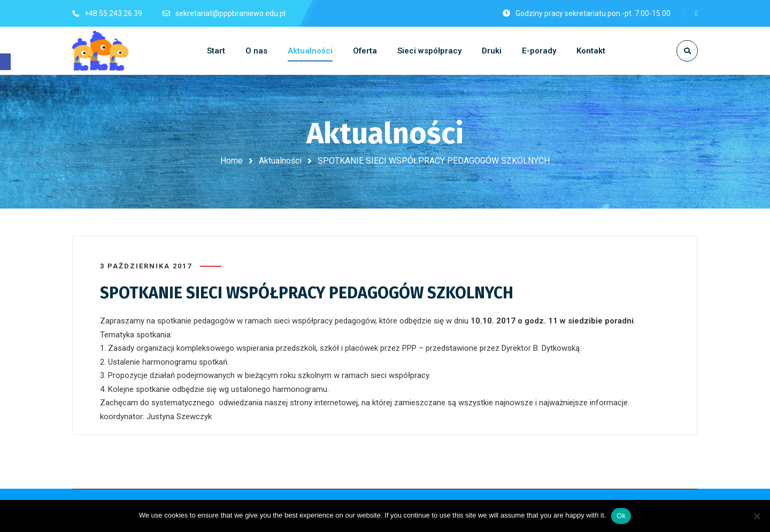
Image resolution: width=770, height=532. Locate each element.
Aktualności (280, 161)
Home (232, 161)
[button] (5, 62)
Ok (621, 516)
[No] (757, 516)
